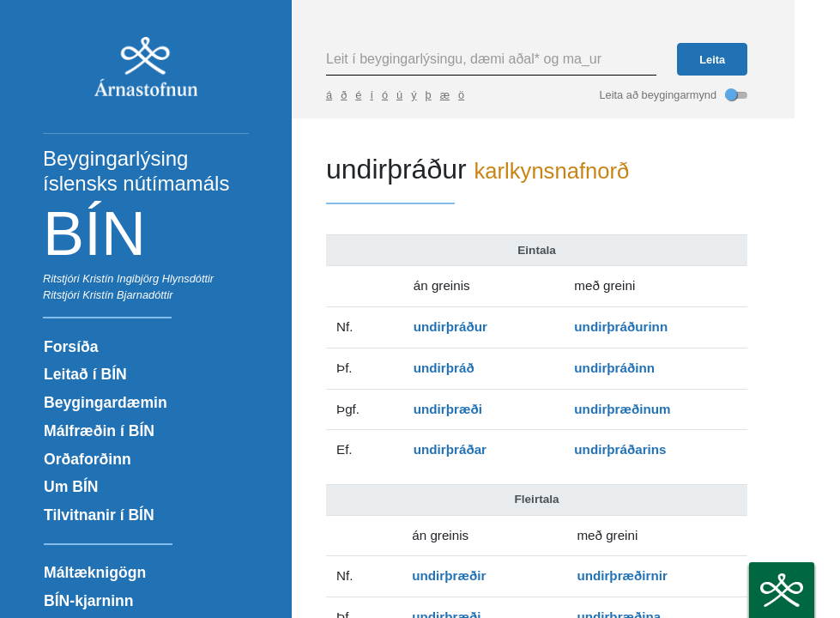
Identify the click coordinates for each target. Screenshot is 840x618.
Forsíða (71, 347)
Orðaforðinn (88, 459)
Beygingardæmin (106, 403)
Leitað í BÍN (85, 374)
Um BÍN (71, 487)
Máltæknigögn (95, 573)
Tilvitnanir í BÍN (99, 515)
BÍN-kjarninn (89, 601)
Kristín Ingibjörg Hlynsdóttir (148, 279)
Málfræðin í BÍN (99, 431)
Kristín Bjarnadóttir (127, 295)
